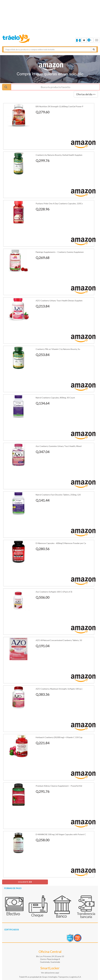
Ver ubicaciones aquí (50, 973)
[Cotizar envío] (94, 49)
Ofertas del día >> (86, 94)
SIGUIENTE (25, 882)
